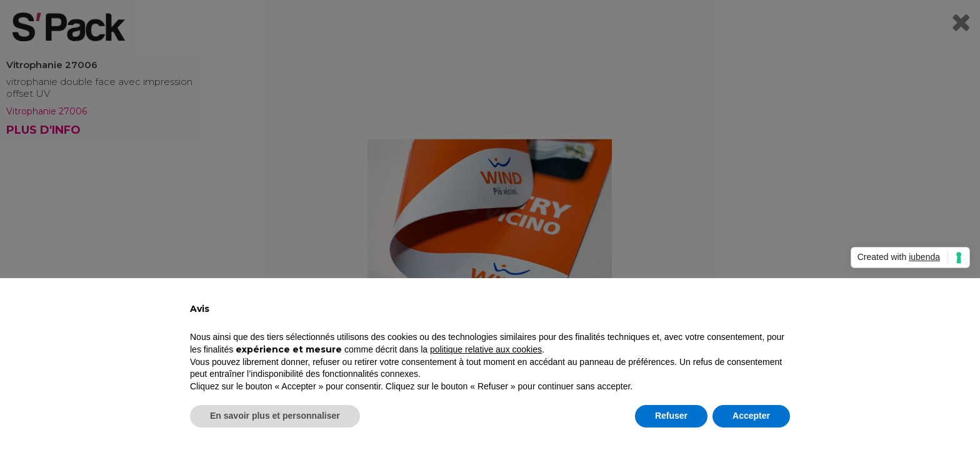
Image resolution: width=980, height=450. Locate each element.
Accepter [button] (751, 416)
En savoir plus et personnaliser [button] (275, 416)
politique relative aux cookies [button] (486, 349)
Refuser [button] (671, 416)
